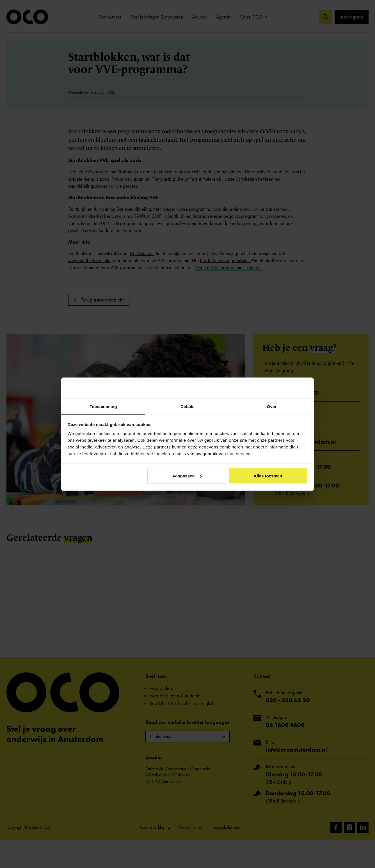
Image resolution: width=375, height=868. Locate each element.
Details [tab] (187, 406)
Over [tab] (272, 406)
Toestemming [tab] (103, 406)
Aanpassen (187, 476)
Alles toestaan (268, 476)
